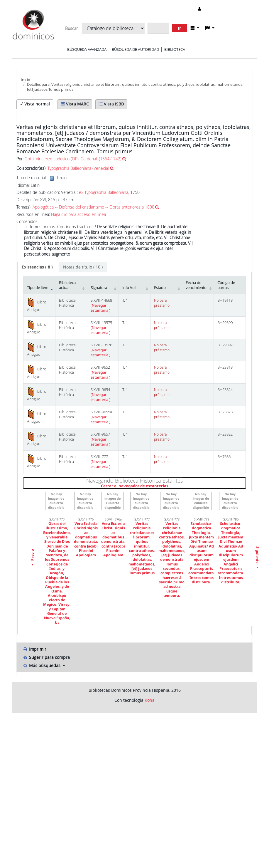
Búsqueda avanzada (87, 49)
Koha (150, 700)
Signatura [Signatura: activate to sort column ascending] (99, 288)
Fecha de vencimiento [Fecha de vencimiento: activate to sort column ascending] (196, 285)
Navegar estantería (100, 308)
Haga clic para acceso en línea (78, 214)
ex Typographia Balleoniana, (104, 192)
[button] (194, 28)
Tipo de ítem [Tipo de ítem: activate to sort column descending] (38, 288)
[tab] (37, 267)
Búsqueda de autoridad (135, 49)
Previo (32, 558)
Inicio (26, 80)
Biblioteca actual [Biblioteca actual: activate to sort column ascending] (67, 285)
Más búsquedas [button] (42, 665)
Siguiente (257, 558)
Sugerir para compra (46, 657)
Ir (179, 28)
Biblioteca (175, 49)
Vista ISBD (111, 104)
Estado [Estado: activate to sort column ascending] (160, 288)
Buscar (71, 28)
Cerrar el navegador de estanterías (170, 486)
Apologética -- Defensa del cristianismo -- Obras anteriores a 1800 (93, 207)
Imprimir (34, 649)
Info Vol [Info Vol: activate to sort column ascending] (129, 288)
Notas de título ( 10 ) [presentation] (83, 267)
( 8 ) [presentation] (37, 267)
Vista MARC (75, 104)
